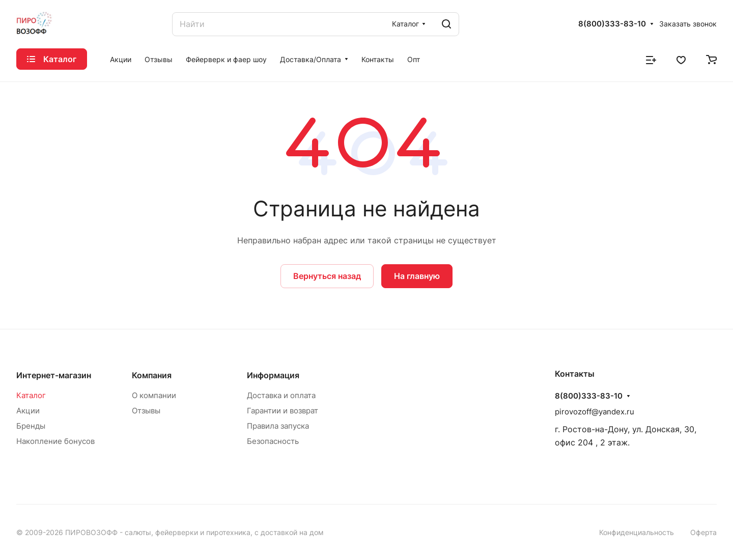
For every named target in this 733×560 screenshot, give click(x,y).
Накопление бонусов (55, 441)
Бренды (31, 426)
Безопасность (273, 441)
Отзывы (146, 411)
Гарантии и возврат (283, 411)
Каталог (31, 395)
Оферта (703, 532)
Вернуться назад (327, 276)
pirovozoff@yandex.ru (595, 412)
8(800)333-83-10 (612, 24)
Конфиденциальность (637, 532)
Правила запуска (278, 426)
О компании (154, 395)
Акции (28, 411)
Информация (273, 375)
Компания (152, 375)
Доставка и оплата (281, 395)
